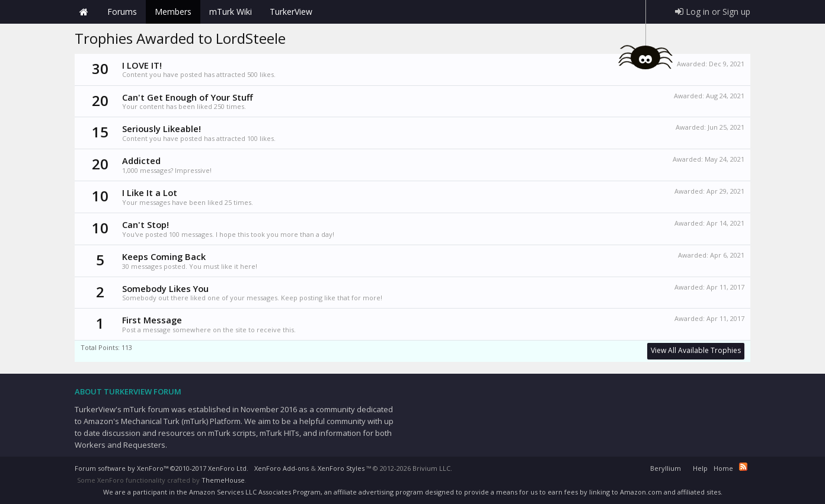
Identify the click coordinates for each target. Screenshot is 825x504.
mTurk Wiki (231, 12)
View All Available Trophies (696, 350)
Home (84, 12)
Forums (122, 12)
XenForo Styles (341, 468)
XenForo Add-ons (282, 468)
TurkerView (291, 12)
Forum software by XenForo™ (162, 468)
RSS (743, 467)
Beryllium (666, 468)
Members (173, 12)
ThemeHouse (223, 480)
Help (700, 468)
